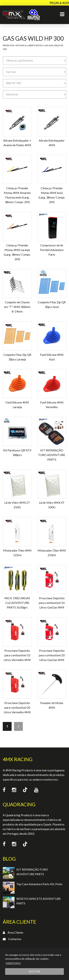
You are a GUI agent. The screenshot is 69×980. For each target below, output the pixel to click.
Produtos (8, 45)
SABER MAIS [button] (13, 963)
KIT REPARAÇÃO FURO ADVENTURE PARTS (52, 455)
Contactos (15, 939)
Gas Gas (49, 45)
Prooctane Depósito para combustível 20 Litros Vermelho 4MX (17, 707)
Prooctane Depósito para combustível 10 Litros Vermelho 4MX (17, 655)
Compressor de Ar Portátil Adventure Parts (52, 250)
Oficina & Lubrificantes (29, 45)
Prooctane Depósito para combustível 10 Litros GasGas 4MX (52, 603)
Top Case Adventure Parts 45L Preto (39, 884)
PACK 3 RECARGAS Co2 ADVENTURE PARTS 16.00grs (17, 603)
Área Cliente (15, 932)
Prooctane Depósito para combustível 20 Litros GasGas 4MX (52, 655)
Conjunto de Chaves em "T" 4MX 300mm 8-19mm (17, 307)
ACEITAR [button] (34, 971)
